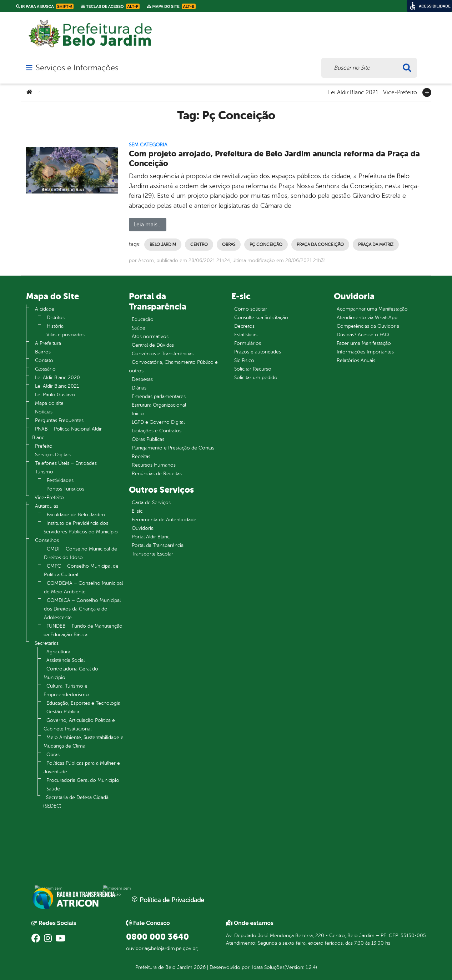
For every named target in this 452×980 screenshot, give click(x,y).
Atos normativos (150, 336)
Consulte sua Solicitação (261, 318)
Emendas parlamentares (159, 396)
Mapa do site (49, 403)
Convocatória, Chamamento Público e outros (173, 366)
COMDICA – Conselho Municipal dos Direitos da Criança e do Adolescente (82, 609)
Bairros (43, 352)
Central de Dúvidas (153, 345)
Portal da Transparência (158, 545)
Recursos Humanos (154, 465)
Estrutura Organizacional (159, 405)
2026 (199, 967)
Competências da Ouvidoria (368, 326)
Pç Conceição (266, 245)
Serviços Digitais (53, 455)
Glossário (45, 369)
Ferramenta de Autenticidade (164, 520)
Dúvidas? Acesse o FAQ (363, 335)
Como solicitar (251, 309)
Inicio (138, 414)
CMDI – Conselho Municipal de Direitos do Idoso (81, 553)
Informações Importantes (365, 352)
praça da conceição (320, 245)
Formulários (248, 343)
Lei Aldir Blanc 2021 (353, 92)
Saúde (53, 789)
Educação (143, 319)
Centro (199, 245)
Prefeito (44, 446)
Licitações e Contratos (157, 431)
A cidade (45, 309)
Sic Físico (244, 360)
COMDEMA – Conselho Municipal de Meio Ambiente (83, 587)
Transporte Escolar (152, 554)
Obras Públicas (148, 439)
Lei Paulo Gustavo (55, 395)
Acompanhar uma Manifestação (372, 309)
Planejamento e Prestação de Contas (173, 448)
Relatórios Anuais (356, 360)
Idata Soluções (268, 967)
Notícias (44, 412)
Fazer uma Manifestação (364, 343)
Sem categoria (148, 145)
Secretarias (47, 643)
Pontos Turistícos (65, 489)
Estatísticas (246, 335)
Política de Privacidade (168, 900)
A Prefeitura (48, 343)
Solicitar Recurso (253, 369)
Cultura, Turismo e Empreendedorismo (66, 690)
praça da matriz (376, 245)
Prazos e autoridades (258, 352)
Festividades (60, 480)
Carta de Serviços (151, 502)
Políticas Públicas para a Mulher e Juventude (82, 767)
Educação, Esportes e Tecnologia (83, 703)
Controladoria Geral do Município (71, 673)
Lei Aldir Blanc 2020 (57, 378)
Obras (229, 245)
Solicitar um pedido (256, 378)
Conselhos (47, 540)
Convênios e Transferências (163, 354)
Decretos (244, 326)
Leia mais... (148, 225)
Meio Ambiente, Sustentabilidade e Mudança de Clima (84, 742)
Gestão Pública (63, 712)
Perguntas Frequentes (59, 420)
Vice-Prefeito (400, 92)
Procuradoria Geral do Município (83, 780)
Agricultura (58, 652)
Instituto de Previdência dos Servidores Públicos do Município (81, 527)
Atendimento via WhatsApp (367, 318)
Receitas (141, 456)
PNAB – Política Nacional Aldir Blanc (67, 433)
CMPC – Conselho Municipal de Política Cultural (81, 570)
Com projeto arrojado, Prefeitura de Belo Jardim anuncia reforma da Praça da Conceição (274, 159)
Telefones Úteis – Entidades (66, 463)
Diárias (139, 388)
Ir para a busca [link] (45, 6)
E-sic (137, 511)
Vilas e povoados (66, 335)
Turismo (44, 472)
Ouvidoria (143, 528)
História (55, 326)
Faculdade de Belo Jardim (76, 515)
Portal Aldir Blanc (151, 537)
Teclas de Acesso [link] (110, 6)
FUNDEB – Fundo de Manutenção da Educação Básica (83, 630)
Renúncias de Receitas (157, 474)
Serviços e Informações (77, 68)
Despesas (142, 379)
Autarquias (47, 506)
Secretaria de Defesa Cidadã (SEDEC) (76, 802)
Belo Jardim (163, 245)
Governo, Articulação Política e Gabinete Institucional (79, 725)
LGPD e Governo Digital (158, 422)
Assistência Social (66, 660)
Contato (44, 360)
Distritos (56, 318)
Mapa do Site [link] (171, 6)
